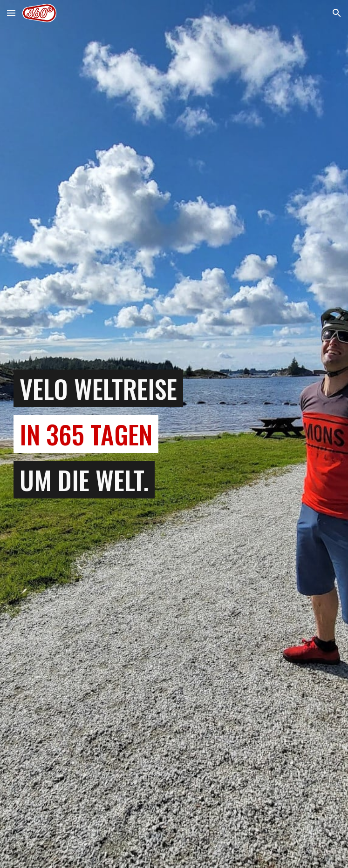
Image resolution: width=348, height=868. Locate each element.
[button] (11, 13)
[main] (174, 434)
